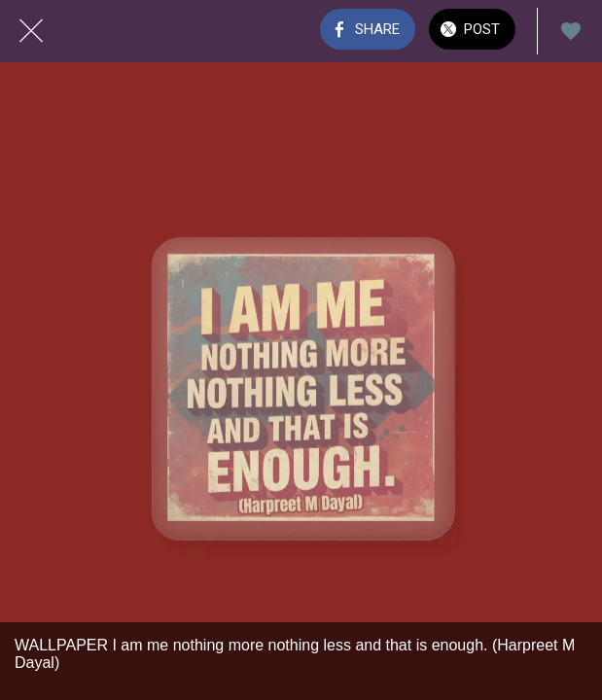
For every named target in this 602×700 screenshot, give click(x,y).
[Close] (31, 31)
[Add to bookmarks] (571, 31)
